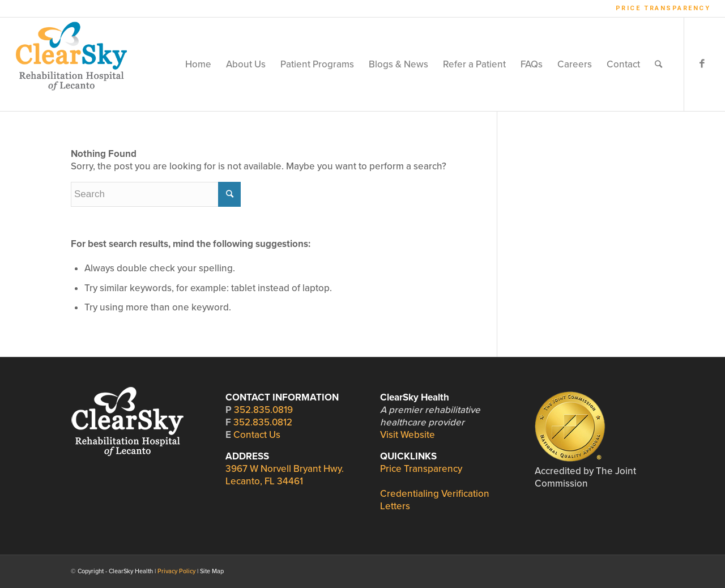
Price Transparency (663, 8)
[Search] (658, 64)
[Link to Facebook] (702, 64)
